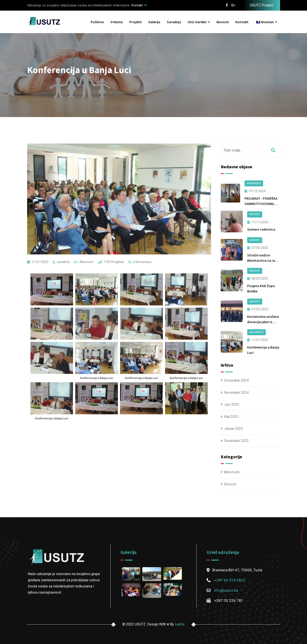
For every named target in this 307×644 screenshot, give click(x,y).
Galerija (154, 22)
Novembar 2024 (236, 393)
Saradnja (174, 22)
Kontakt (139, 5)
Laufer (180, 624)
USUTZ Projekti (262, 5)
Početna (97, 22)
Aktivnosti (86, 262)
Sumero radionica (261, 229)
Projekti (136, 22)
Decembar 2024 (236, 380)
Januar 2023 (234, 429)
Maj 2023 (231, 417)
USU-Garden (197, 22)
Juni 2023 (232, 404)
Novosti (223, 22)
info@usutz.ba (226, 590)
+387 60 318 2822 (230, 580)
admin (66, 262)
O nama (117, 22)
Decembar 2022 (236, 441)
